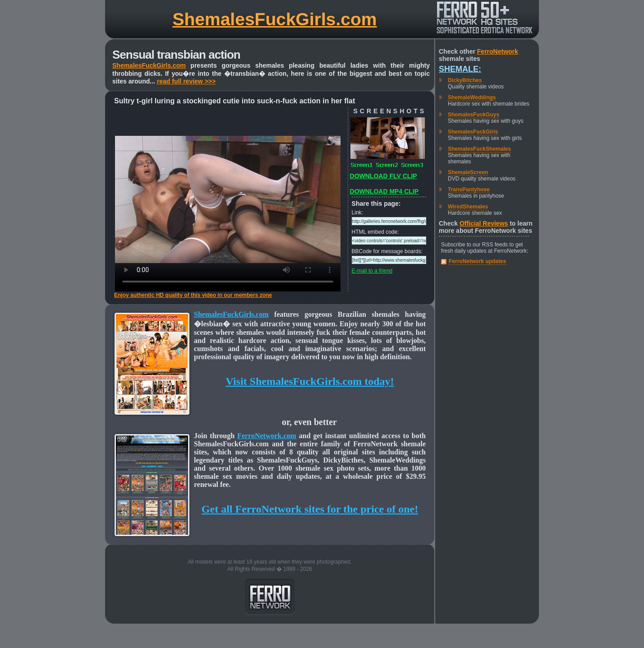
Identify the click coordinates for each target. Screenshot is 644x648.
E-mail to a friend (372, 271)
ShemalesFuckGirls (473, 132)
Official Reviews (484, 223)
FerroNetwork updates (477, 261)
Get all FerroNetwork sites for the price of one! (310, 509)
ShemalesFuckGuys (474, 115)
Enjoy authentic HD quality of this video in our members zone (193, 295)
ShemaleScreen (468, 172)
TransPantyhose (469, 190)
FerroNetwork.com (267, 436)
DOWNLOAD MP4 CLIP (384, 191)
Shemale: (460, 69)
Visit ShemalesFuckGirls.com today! (310, 381)
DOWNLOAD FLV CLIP (384, 176)
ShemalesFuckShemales (479, 149)
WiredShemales (468, 207)
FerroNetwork (498, 51)
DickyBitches (465, 80)
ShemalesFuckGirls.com (274, 19)
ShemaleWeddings (472, 97)
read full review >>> (186, 81)
